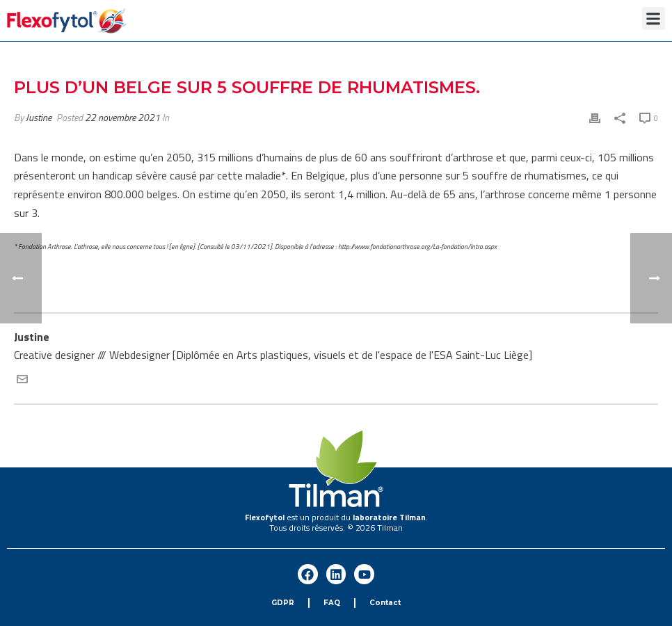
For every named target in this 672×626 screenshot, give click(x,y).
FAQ (332, 603)
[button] (654, 18)
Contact (385, 603)
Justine (39, 117)
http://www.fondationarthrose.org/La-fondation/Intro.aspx (417, 247)
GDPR (283, 603)
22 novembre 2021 (122, 117)
